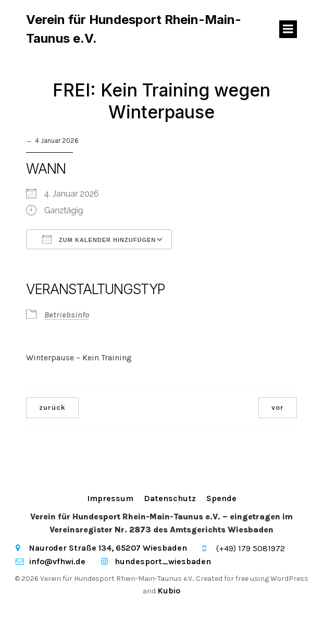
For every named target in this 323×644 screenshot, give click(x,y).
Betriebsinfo (67, 315)
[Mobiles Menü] (288, 29)
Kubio (169, 591)
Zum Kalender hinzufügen (99, 239)
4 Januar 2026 (57, 141)
